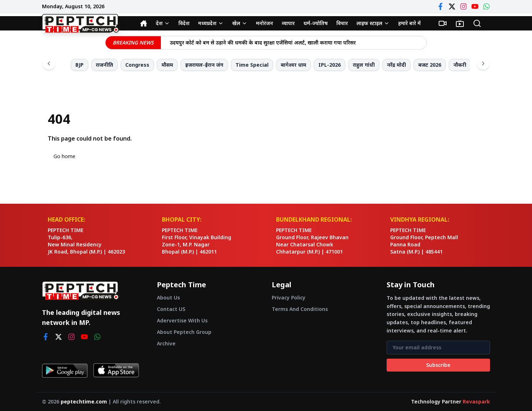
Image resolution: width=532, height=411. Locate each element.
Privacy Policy (289, 297)
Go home (64, 156)
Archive (166, 343)
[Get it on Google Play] (65, 370)
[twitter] (59, 337)
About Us (168, 297)
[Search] (477, 23)
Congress (137, 65)
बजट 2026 (430, 65)
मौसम (167, 65)
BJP (80, 65)
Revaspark (476, 401)
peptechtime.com (84, 401)
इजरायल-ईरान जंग (204, 65)
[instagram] (71, 337)
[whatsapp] (97, 337)
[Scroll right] (483, 63)
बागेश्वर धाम (293, 65)
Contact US (171, 309)
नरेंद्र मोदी (396, 65)
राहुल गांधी (364, 65)
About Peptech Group (184, 332)
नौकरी (460, 65)
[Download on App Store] (116, 370)
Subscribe (438, 365)
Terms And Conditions (300, 309)
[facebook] (46, 337)
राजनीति (104, 65)
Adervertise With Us (182, 320)
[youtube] (84, 337)
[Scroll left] (49, 63)
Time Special (252, 65)
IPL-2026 (330, 65)
